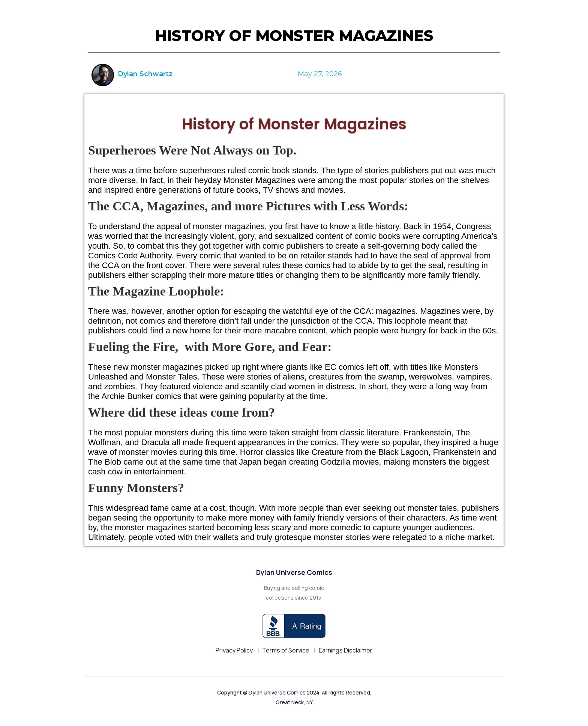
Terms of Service (286, 650)
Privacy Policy (235, 650)
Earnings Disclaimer (346, 650)
